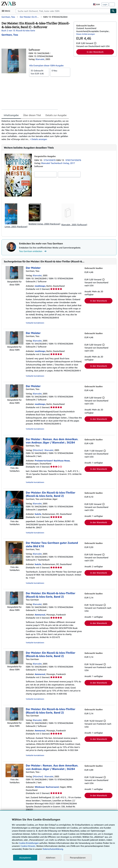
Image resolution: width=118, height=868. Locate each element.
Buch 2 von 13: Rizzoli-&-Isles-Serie (18, 30)
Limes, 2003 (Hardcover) (16, 226)
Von (39, 72)
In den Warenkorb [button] (95, 52)
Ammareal (40, 615)
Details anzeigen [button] (39, 139)
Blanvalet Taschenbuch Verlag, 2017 (58, 163)
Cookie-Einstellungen (29, 843)
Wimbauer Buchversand (47, 787)
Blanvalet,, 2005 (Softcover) (74, 225)
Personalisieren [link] (78, 858)
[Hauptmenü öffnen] (7, 11)
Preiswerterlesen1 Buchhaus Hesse (52, 461)
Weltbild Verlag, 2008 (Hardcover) (44, 224)
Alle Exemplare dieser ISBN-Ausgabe (46, 65)
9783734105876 (73, 160)
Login (105, 4)
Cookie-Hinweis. (28, 846)
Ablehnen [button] (51, 858)
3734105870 (50, 160)
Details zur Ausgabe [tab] (56, 115)
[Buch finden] (113, 11)
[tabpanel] (36, 130)
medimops (40, 286)
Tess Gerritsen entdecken (33, 251)
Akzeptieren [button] (25, 858)
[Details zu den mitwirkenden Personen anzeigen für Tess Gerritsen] (10, 35)
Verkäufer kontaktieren (35, 323)
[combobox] (63, 11)
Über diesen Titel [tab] (32, 115)
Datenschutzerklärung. (53, 849)
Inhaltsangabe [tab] (11, 115)
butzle (38, 514)
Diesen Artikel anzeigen (86, 34)
